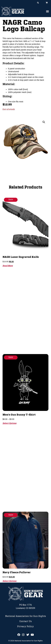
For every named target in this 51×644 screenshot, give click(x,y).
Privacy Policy (26, 627)
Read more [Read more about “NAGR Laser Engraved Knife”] (8, 266)
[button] (38, 3)
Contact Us (26, 621)
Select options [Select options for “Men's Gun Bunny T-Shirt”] (10, 423)
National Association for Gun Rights (26, 616)
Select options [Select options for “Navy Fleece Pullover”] (10, 581)
